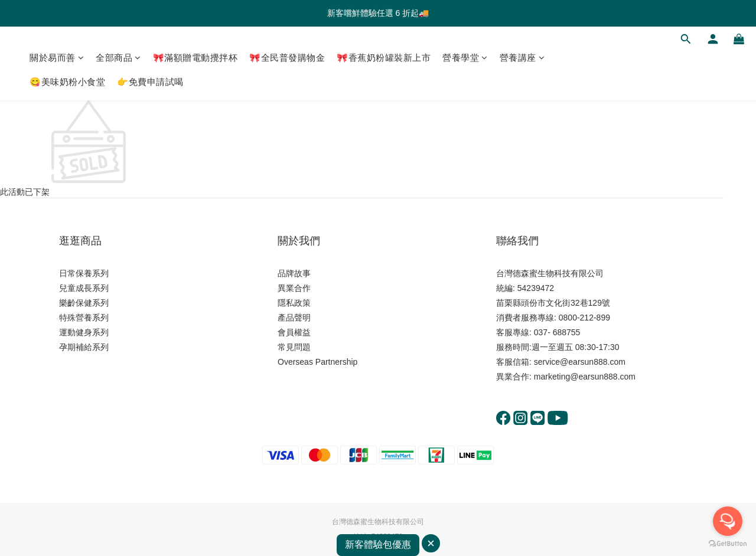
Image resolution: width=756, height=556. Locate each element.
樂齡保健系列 (84, 303)
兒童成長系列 (84, 288)
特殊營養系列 (84, 318)
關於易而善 (57, 58)
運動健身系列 (84, 332)
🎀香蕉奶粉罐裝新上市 (384, 58)
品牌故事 (294, 273)
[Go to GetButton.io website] (728, 544)
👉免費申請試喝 (150, 82)
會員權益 (294, 332)
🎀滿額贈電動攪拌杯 (195, 58)
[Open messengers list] (728, 521)
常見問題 (294, 347)
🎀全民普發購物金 (287, 58)
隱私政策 (294, 303)
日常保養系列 (84, 273)
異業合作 (294, 288)
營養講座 (522, 58)
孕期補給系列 (84, 347)
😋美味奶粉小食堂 (67, 82)
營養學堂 (465, 58)
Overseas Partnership (317, 362)
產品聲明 (294, 318)
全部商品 (118, 58)
